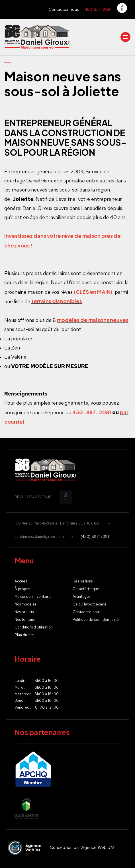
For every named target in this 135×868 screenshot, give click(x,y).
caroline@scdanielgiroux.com (39, 537)
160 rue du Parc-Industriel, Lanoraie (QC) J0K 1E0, (58, 523)
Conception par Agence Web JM (60, 848)
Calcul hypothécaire (90, 604)
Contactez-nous (64, 10)
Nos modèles (25, 604)
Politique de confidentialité (96, 620)
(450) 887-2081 (97, 10)
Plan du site (24, 635)
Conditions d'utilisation (34, 627)
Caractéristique (86, 589)
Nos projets (24, 612)
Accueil (21, 581)
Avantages (81, 597)
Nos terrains (24, 620)
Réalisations (83, 581)
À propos (22, 589)
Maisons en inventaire (33, 597)
